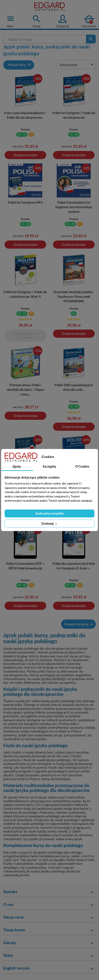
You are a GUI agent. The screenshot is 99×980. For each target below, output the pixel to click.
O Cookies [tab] (82, 466)
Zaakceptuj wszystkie (49, 513)
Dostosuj (49, 523)
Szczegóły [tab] (49, 466)
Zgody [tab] (17, 466)
